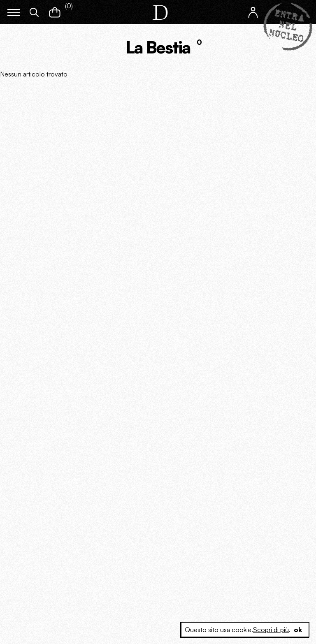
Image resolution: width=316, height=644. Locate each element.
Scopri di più (271, 630)
